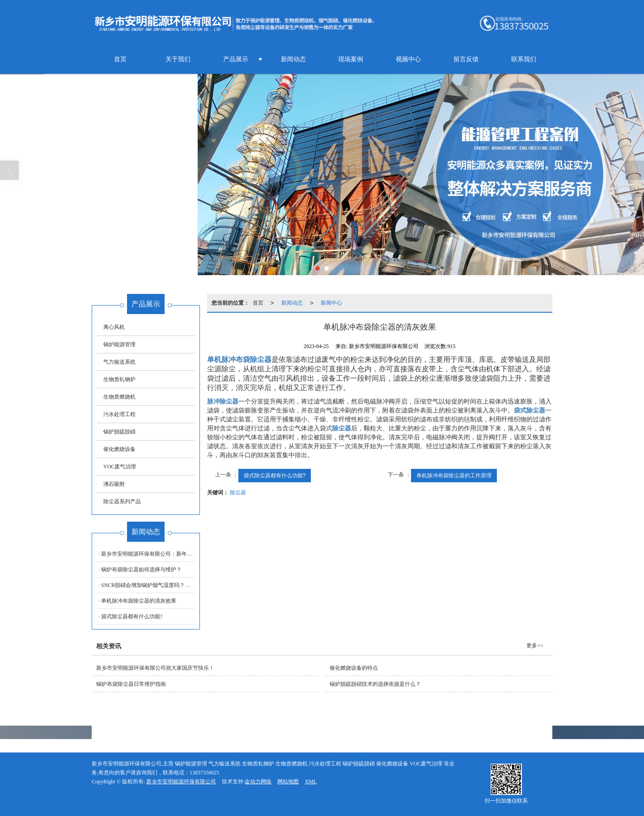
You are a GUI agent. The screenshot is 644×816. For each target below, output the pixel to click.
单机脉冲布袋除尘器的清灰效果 (139, 601)
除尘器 (238, 493)
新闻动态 (293, 59)
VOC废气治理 (120, 467)
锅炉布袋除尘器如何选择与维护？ (141, 569)
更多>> (535, 646)
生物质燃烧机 (119, 397)
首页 (120, 59)
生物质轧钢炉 (119, 379)
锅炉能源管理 (119, 344)
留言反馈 (466, 59)
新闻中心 (331, 303)
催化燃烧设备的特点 (354, 668)
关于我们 (178, 59)
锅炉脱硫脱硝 (119, 432)
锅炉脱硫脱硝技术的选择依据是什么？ (375, 684)
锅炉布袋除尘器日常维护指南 (131, 684)
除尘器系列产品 (122, 501)
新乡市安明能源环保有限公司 (181, 782)
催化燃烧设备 (119, 449)
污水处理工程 (119, 414)
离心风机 (114, 327)
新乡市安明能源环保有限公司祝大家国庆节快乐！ (155, 668)
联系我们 (524, 59)
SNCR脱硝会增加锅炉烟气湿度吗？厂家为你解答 (159, 585)
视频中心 (408, 59)
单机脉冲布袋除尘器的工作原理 (454, 476)
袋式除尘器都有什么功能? (275, 476)
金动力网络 (258, 782)
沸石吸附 (114, 484)
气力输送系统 (119, 362)
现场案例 (351, 59)
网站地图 (288, 782)
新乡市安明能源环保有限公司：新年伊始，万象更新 (163, 554)
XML (311, 782)
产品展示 (236, 59)
